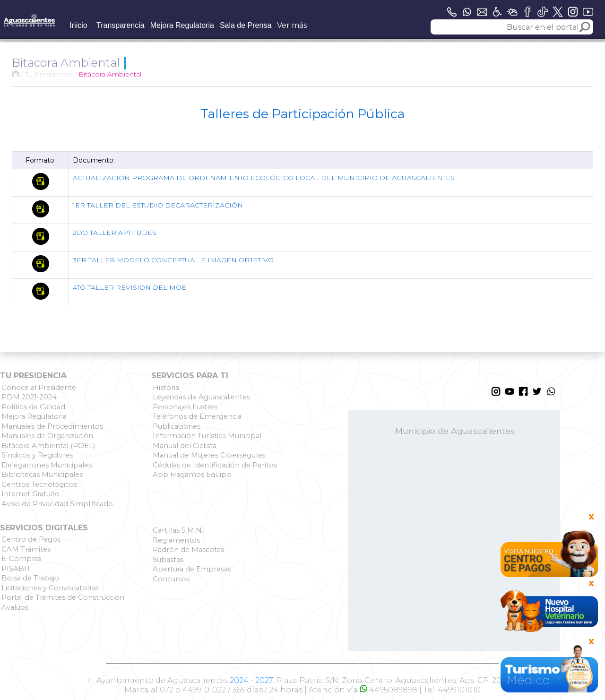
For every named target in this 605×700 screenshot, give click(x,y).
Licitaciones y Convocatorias (50, 588)
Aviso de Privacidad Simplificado (57, 504)
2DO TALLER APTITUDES (115, 233)
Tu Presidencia (49, 74)
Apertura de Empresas (192, 569)
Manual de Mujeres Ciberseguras (209, 455)
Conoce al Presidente (39, 388)
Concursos (171, 579)
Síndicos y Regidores (37, 455)
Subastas (168, 560)
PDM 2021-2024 (29, 397)
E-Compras (21, 559)
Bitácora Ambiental (110, 74)
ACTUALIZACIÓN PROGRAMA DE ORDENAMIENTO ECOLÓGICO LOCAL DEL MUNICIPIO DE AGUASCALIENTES (264, 178)
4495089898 (389, 690)
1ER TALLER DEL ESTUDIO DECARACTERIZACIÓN (158, 205)
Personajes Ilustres (185, 407)
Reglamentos (176, 540)
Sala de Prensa (246, 25)
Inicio (78, 25)
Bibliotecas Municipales (42, 475)
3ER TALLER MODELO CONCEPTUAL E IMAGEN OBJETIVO (173, 260)
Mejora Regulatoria (182, 25)
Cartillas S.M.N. (178, 530)
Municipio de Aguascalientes (455, 431)
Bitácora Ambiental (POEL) (48, 446)
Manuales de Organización (47, 436)
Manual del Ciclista (185, 446)
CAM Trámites (26, 549)
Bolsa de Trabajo (30, 578)
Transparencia (121, 25)
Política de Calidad (33, 407)
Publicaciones (177, 426)
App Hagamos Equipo (192, 475)
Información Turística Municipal (207, 436)
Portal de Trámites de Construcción (63, 597)
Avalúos (15, 607)
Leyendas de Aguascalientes (201, 397)
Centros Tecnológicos (39, 484)
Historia (166, 388)
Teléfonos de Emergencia (197, 416)
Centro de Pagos (31, 539)
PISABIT (16, 569)
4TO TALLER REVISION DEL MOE (130, 287)
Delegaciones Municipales (47, 465)
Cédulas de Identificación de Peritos (215, 465)
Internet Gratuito (30, 494)
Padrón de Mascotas (188, 550)
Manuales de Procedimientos (52, 426)
